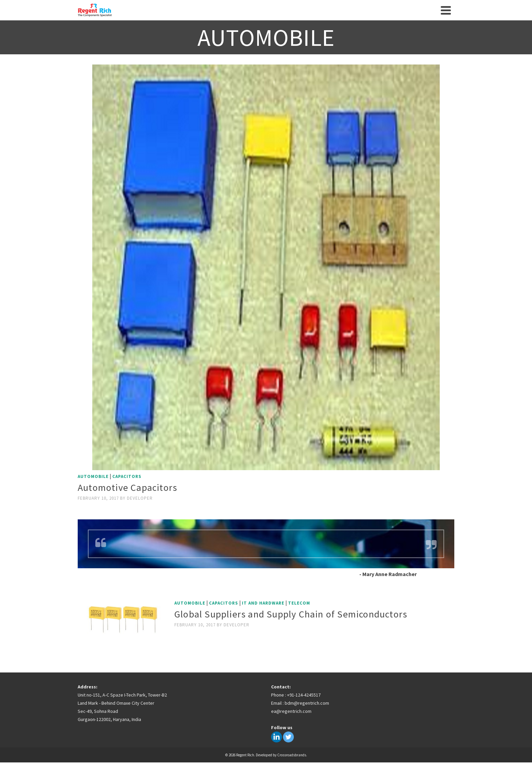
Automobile (93, 476)
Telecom (299, 603)
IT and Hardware (263, 603)
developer (140, 498)
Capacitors (127, 476)
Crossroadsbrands (292, 755)
